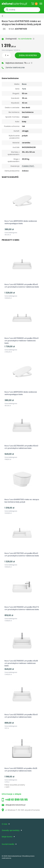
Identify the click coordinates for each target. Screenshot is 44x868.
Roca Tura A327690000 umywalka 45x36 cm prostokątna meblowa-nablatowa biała (21, 663)
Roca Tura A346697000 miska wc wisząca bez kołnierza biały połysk (22, 501)
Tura (24, 89)
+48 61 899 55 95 (16, 800)
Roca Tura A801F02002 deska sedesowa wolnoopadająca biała (21, 222)
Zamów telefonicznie (15, 68)
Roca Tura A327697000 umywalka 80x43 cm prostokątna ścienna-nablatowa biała (22, 554)
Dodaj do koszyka (28, 55)
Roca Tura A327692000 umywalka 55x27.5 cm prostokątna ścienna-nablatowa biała (22, 608)
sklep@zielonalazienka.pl (15, 805)
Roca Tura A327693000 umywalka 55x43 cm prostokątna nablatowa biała (21, 716)
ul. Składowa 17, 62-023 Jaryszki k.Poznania (21, 810)
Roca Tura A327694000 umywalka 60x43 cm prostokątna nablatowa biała (21, 447)
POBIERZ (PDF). (28, 166)
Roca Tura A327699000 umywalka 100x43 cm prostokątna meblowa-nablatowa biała (22, 341)
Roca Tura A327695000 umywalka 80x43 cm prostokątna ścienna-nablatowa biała (22, 286)
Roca (24, 84)
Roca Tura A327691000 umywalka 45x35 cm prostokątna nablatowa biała (21, 770)
